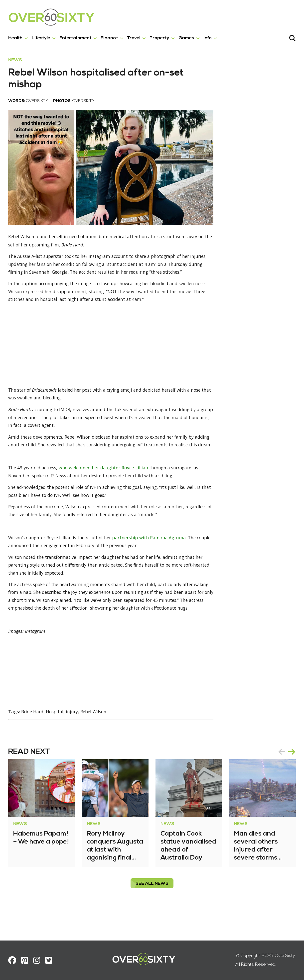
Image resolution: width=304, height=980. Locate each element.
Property (161, 37)
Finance (111, 37)
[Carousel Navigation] (285, 779)
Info (209, 37)
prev (280, 779)
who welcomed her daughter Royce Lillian (108, 485)
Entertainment (77, 37)
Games (188, 37)
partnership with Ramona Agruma (156, 556)
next (290, 779)
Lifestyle (43, 37)
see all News (152, 910)
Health (17, 37)
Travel (135, 37)
